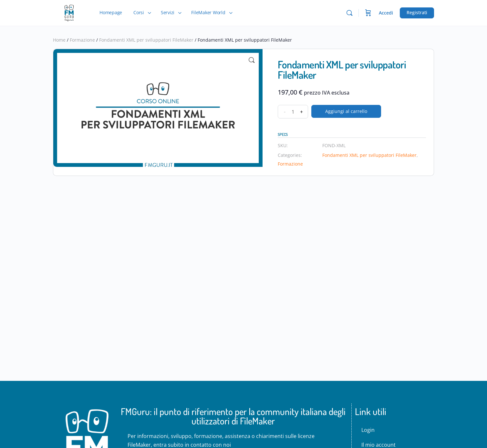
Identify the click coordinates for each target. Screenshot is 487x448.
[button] (252, 60)
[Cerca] (349, 13)
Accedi (386, 13)
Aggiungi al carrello (346, 111)
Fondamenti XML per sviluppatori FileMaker (146, 40)
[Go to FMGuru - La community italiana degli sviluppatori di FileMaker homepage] (69, 12)
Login (368, 430)
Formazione (82, 40)
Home (59, 40)
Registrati (417, 12)
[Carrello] (368, 13)
